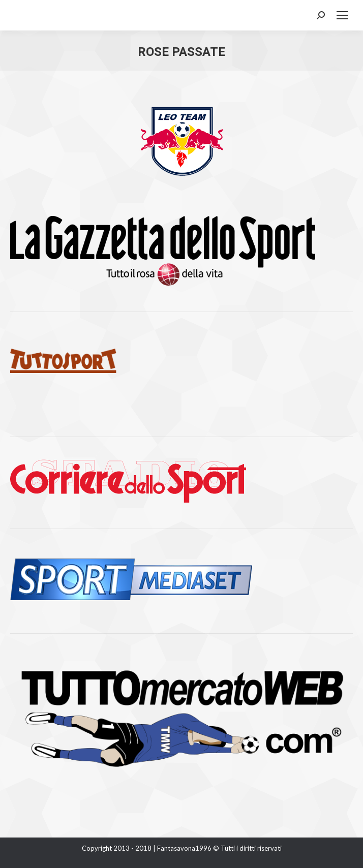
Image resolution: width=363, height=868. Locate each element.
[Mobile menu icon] (342, 15)
